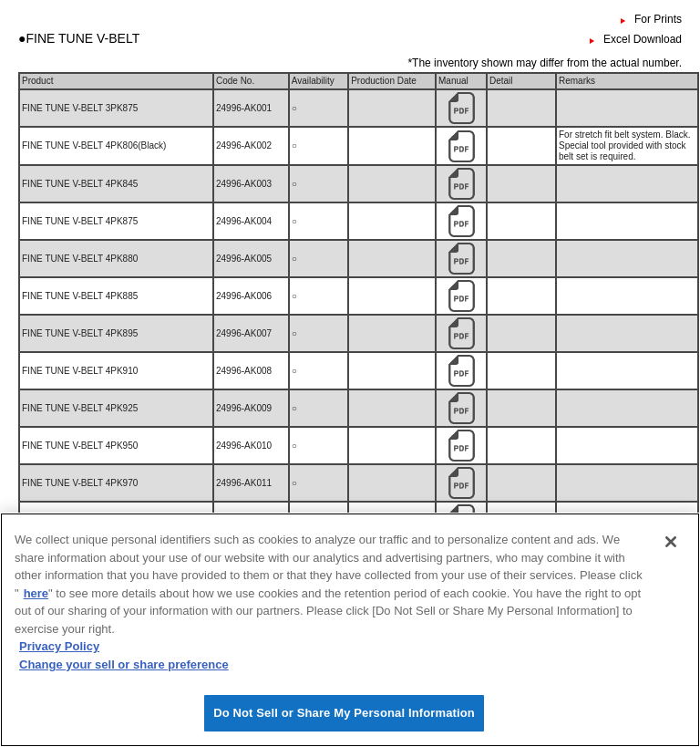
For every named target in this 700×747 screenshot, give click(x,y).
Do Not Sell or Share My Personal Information (344, 725)
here (36, 605)
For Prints (658, 19)
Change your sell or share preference (124, 676)
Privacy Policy (59, 658)
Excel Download (643, 39)
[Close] (671, 554)
